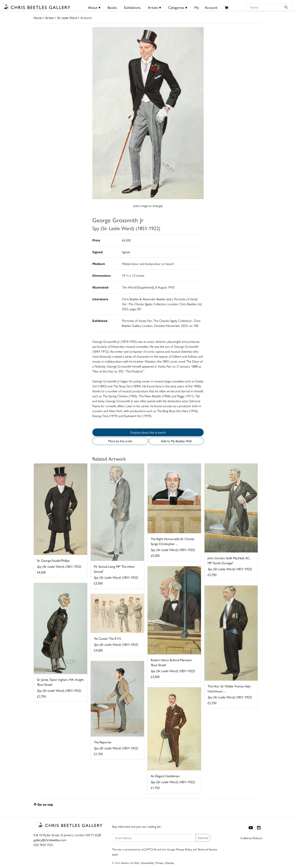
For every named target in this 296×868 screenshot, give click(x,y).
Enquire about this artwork (148, 432)
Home (38, 18)
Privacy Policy (184, 849)
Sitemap (170, 863)
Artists (49, 18)
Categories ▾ (178, 7)
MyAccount (206, 7)
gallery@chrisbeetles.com (50, 840)
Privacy (160, 863)
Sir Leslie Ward (67, 18)
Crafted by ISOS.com (251, 838)
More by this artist (120, 441)
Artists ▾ (154, 7)
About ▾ (94, 7)
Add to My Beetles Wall (176, 441)
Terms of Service (207, 849)
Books (112, 7)
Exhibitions (132, 7)
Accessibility (147, 863)
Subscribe (203, 838)
